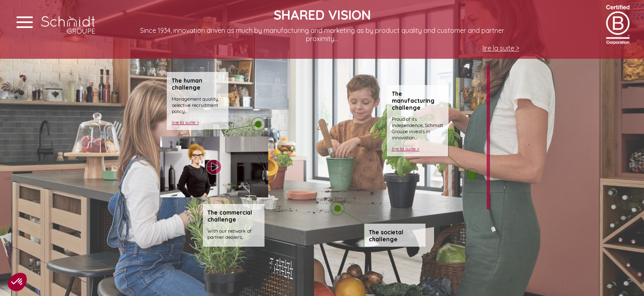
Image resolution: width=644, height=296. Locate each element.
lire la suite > (501, 48)
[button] (17, 282)
